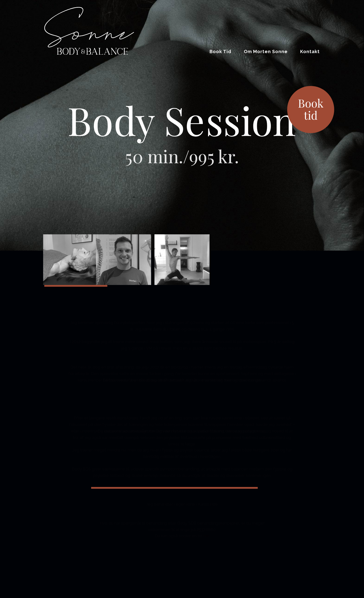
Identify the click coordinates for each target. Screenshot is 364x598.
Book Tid (220, 52)
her (206, 534)
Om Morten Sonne (266, 52)
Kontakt (310, 52)
